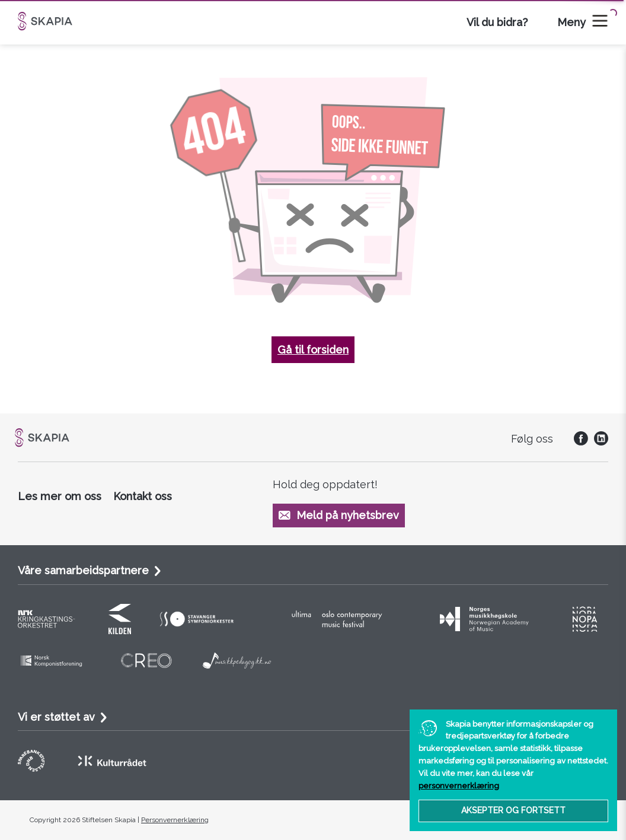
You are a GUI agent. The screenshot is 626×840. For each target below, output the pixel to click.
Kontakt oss (143, 496)
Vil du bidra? (497, 22)
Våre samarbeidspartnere (83, 570)
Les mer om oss (60, 496)
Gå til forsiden (313, 350)
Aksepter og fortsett (513, 810)
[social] (578, 442)
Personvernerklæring (175, 820)
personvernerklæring (459, 786)
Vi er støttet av (56, 717)
